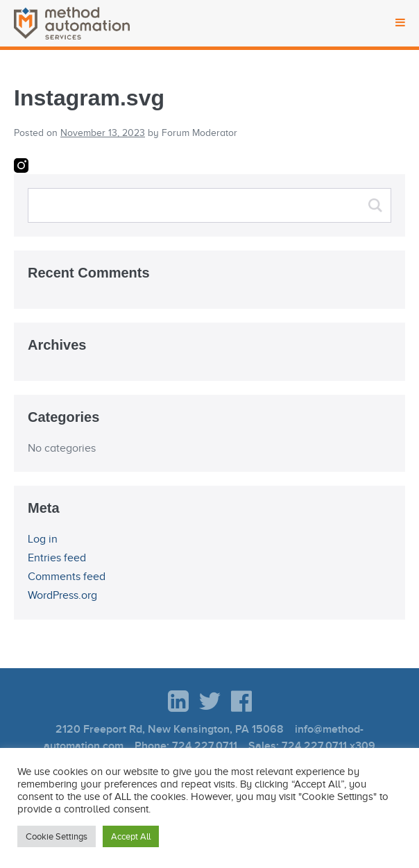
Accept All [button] (131, 836)
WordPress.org (62, 595)
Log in (43, 539)
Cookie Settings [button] (57, 836)
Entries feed (57, 558)
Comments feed (67, 577)
